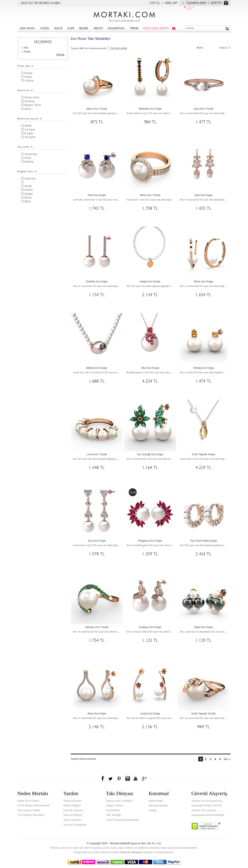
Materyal (25, 90)
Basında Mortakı (158, 806)
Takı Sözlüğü (114, 815)
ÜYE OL (155, 3)
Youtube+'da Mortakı (136, 778)
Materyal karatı (30, 119)
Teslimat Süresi (72, 801)
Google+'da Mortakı (145, 778)
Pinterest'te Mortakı (119, 778)
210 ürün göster (119, 48)
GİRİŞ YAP (171, 3)
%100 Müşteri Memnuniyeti (33, 806)
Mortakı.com (124, 16)
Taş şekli (25, 147)
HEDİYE (98, 29)
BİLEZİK (84, 29)
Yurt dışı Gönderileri (75, 825)
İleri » (227, 759)
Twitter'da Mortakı (111, 778)
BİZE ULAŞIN (52, 3)
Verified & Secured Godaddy (206, 826)
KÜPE (71, 29)
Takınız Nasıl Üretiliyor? (120, 801)
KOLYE (58, 29)
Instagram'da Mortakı (128, 778)
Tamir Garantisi (72, 820)
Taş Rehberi (113, 810)
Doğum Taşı (27, 171)
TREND (134, 29)
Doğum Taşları (115, 806)
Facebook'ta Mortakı (103, 778)
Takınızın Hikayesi (131, 852)
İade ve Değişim (73, 815)
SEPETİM (216, 3)
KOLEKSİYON (116, 29)
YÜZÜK (45, 29)
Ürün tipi (25, 66)
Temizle (60, 54)
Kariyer (153, 810)
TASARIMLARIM (193, 3)
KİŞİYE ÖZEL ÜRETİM (156, 29)
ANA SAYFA (27, 29)
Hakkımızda (156, 801)
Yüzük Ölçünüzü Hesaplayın (123, 820)
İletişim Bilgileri (72, 806)
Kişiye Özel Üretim (28, 801)
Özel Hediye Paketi (29, 810)
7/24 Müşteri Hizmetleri (31, 815)
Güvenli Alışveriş (73, 810)
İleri (200, 47)
